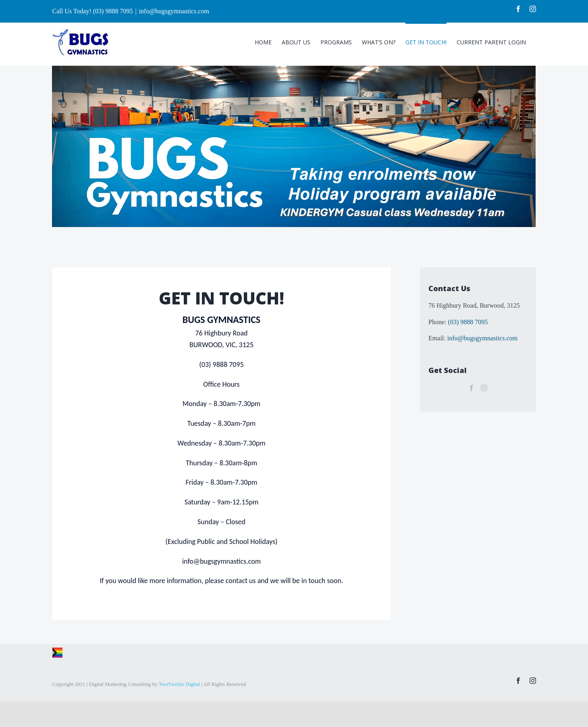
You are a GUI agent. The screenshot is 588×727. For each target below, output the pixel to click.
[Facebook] (472, 388)
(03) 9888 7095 (468, 322)
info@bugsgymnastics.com (174, 11)
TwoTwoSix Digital (180, 684)
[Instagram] (484, 388)
